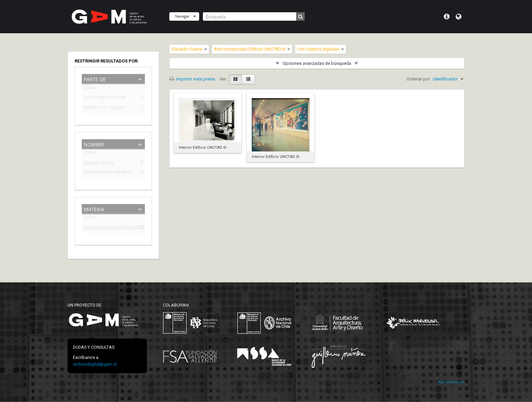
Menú (447, 17)
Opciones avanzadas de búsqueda (317, 63)
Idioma (459, 17)
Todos (89, 88)
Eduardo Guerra (98, 163)
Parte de (95, 79)
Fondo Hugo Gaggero (105, 108)
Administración (451, 382)
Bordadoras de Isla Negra (108, 173)
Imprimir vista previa (192, 79)
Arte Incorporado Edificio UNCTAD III (109, 228)
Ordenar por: (419, 79)
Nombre (94, 144)
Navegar (182, 16)
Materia (94, 209)
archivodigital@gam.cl (95, 364)
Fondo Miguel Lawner (104, 98)
